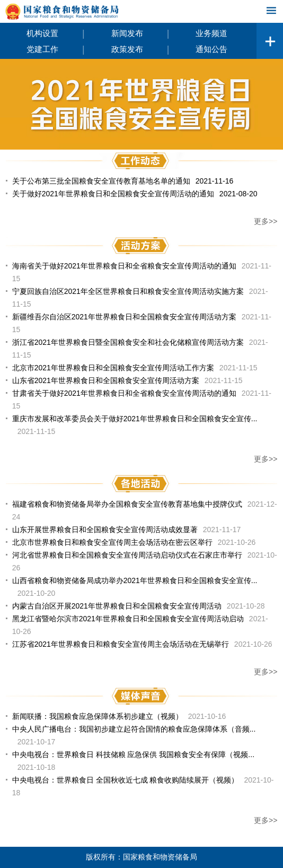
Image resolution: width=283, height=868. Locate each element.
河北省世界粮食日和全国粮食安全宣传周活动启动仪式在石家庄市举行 (127, 555)
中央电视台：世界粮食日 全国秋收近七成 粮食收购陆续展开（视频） (126, 780)
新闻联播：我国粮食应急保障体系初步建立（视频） (98, 716)
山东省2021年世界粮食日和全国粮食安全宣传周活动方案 (106, 380)
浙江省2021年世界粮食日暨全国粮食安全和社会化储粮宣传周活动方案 (128, 342)
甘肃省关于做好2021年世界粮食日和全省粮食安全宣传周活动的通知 (124, 393)
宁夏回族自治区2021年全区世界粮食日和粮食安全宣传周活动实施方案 (128, 291)
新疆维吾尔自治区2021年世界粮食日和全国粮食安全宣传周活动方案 (124, 317)
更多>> (266, 221)
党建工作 (42, 49)
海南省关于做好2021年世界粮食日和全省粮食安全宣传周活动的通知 (124, 266)
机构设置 (42, 33)
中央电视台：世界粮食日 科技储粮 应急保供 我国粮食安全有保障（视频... (133, 754)
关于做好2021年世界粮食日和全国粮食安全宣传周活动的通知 (113, 194)
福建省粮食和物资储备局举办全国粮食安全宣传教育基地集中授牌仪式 (127, 504)
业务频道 (211, 33)
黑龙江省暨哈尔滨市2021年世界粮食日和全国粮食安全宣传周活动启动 (128, 619)
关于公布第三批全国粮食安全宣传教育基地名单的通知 (101, 181)
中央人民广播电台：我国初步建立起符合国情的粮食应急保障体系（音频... (134, 729)
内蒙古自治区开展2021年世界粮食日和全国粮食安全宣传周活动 (117, 606)
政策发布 (127, 49)
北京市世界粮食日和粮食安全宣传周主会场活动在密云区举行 (112, 542)
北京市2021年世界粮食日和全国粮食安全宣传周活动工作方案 (113, 368)
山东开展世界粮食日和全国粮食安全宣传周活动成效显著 (105, 530)
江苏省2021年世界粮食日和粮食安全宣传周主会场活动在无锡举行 (121, 644)
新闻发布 (127, 33)
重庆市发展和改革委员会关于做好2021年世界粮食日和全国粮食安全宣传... (135, 419)
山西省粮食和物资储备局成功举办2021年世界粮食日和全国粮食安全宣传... (135, 580)
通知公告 (211, 49)
